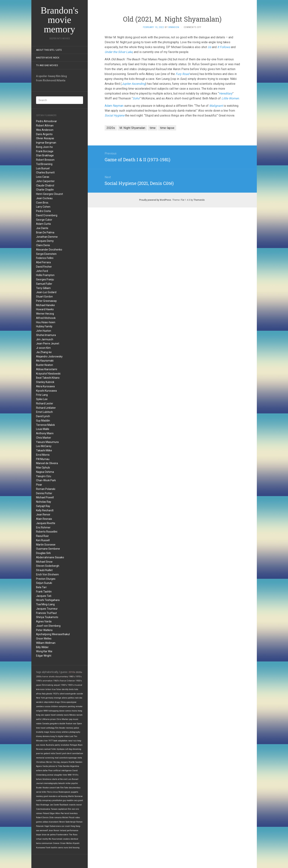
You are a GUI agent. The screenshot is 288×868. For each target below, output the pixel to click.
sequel (57, 685)
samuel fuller (50, 749)
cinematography (51, 783)
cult (67, 749)
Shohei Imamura (46, 335)
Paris (50, 792)
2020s (79, 672)
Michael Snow (44, 562)
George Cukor (44, 220)
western (40, 702)
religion (39, 711)
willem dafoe (42, 771)
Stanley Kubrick (45, 382)
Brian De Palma (45, 232)
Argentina (75, 766)
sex (43, 715)
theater (62, 728)
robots (39, 724)
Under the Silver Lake (119, 52)
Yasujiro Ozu (44, 476)
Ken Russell (43, 540)
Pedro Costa (43, 211)
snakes (67, 839)
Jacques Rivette (46, 523)
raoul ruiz (72, 741)
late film (60, 788)
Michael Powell (45, 497)
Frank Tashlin (44, 592)
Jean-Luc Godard (46, 292)
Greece (56, 843)
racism (79, 715)
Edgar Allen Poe (57, 813)
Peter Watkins (44, 630)
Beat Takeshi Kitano (48, 378)
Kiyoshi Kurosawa (46, 391)
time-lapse (167, 128)
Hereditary (226, 93)
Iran (46, 741)
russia (47, 706)
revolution (65, 745)
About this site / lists (49, 50)
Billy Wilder (42, 647)
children (54, 706)
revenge (58, 698)
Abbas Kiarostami (47, 369)
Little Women (230, 98)
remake (79, 706)
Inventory (74, 813)
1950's (79, 681)
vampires (63, 706)
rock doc (79, 698)
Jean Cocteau (44, 198)
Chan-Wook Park (46, 480)
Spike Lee (42, 399)
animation (48, 681)
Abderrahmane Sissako (50, 557)
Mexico (73, 715)
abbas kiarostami (51, 822)
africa (39, 694)
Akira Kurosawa (45, 386)
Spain (79, 724)
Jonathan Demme (47, 237)
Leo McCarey (44, 446)
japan (39, 685)
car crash (66, 826)
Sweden (79, 762)
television (40, 689)
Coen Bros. (42, 203)
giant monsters (50, 796)
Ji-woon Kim (43, 348)
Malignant (216, 106)
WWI (70, 775)
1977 (51, 741)
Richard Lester (45, 403)
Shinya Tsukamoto (47, 617)
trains (75, 711)
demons (46, 736)
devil (69, 753)
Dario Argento (44, 134)
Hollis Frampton (45, 275)
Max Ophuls (43, 468)
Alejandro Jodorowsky (49, 356)
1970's (78, 677)
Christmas (41, 762)
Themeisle (199, 200)
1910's (75, 775)
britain (48, 689)
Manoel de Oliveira (47, 463)
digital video (63, 736)
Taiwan (54, 809)
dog (70, 749)
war (75, 724)
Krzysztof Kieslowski (48, 374)
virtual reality (42, 839)
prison (53, 719)
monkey (40, 796)
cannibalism (77, 753)
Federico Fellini (45, 258)
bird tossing (74, 848)
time (65, 775)
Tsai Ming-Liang (45, 604)
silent (62, 694)
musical (78, 685)
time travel (41, 728)
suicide (80, 694)
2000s (39, 677)
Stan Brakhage (45, 155)
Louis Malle (43, 429)
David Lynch (43, 416)
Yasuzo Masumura (47, 442)
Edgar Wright (44, 656)
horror (45, 677)
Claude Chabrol (45, 185)
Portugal (74, 745)
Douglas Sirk (43, 553)
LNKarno (46, 719)
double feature (66, 724)
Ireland (63, 831)
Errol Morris (43, 455)
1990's (39, 681)
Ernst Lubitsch (44, 412)
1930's (71, 685)
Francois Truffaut (46, 613)
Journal (39, 783)
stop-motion (49, 702)
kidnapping (54, 711)
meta (80, 758)
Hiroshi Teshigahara (48, 600)
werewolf (44, 831)
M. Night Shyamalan (132, 128)
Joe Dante (42, 228)
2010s (72, 672)
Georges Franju (45, 279)
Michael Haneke (45, 305)
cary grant (78, 800)
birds (71, 689)
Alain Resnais (44, 519)
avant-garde (71, 694)
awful (39, 719)
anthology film (52, 728)
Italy (44, 694)
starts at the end (59, 779)
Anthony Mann (45, 433)
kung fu (54, 736)
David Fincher (44, 267)
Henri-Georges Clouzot (50, 194)
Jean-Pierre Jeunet (48, 344)
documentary (62, 677)
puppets (74, 792)
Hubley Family (44, 326)
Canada (46, 724)
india (53, 753)
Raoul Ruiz (42, 536)
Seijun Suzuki (44, 583)
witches (65, 732)
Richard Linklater (46, 408)
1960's (56, 681)
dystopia (61, 749)
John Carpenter (45, 181)
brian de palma (49, 835)
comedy (60, 715)
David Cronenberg (47, 215)
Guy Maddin (43, 421)
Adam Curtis (43, 224)
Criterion (71, 681)
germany (49, 698)
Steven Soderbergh (48, 566)
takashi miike (64, 783)
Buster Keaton (45, 365)
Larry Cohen (43, 207)
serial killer (41, 792)
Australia (50, 745)
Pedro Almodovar (46, 121)
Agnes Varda (44, 621)
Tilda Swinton (64, 766)
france (63, 681)
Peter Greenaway (46, 301)
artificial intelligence (63, 771)
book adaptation (60, 741)
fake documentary (72, 788)
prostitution (57, 800)
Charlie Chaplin (45, 190)
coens (60, 848)
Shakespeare (64, 792)
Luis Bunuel (43, 168)
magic (47, 732)
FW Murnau (43, 459)
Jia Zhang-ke (44, 352)
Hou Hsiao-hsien (46, 322)
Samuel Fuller (44, 284)
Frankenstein (62, 835)
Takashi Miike (44, 450)
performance (73, 831)
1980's (72, 677)
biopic (39, 835)
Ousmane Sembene (48, 549)
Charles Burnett (45, 173)
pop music (74, 719)
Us (209, 47)
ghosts (49, 694)
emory (59, 732)
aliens (65, 698)
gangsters (54, 724)
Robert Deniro (42, 818)
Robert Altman (45, 126)
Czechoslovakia (43, 809)
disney (39, 736)
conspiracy (47, 800)
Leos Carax (43, 177)
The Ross (73, 835)
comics (68, 711)
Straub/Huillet (44, 570)
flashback (64, 805)
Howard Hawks (45, 309)
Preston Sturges (46, 579)
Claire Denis (43, 245)
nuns (66, 848)
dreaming (77, 749)
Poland (46, 813)
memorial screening (45, 758)
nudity (39, 800)
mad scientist (61, 758)
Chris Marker (44, 438)
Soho (136, 98)
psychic (75, 783)
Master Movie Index (48, 58)
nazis (66, 715)
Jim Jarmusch (45, 339)
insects (72, 805)
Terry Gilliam (43, 288)
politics (71, 698)
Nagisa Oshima (45, 472)
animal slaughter (55, 775)
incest (79, 805)
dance (62, 711)
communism (47, 843)
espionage (72, 758)
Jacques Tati (44, 596)
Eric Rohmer (43, 527)
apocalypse (71, 702)
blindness (47, 779)
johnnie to (53, 766)
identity (65, 689)
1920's (56, 694)
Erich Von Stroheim (47, 574)
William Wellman (46, 643)
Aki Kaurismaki (45, 361)
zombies (40, 706)
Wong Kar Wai (44, 651)
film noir (71, 809)
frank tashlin (51, 848)
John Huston (44, 331)
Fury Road (182, 74)
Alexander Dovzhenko (49, 250)
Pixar (39, 485)
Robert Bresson (45, 160)
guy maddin (68, 800)
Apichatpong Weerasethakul (53, 634)
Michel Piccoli (68, 818)
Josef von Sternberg (48, 626)
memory (70, 728)
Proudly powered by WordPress (155, 200)
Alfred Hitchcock (46, 318)
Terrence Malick (45, 425)
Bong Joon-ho (44, 147)
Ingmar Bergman (46, 143)
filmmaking (48, 685)
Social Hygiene (115, 115)
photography (75, 732)
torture (39, 779)
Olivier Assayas (45, 138)
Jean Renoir (43, 515)
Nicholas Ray (44, 502)
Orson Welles (44, 639)
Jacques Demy (45, 241)
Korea (53, 732)
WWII (46, 711)
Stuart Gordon (44, 297)
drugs (57, 702)
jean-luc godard (43, 753)
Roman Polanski (46, 489)
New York (40, 698)
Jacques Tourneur (47, 609)
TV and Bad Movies (47, 65)
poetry (57, 745)
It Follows (224, 47)
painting (71, 706)
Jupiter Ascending (133, 84)
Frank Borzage (45, 151)
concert (53, 788)
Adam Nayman (114, 106)
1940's (64, 685)
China (63, 702)
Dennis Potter (44, 493)
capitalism (63, 809)
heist (67, 813)
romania (58, 818)
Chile (51, 818)
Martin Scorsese (46, 545)
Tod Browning (44, 164)
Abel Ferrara (43, 262)
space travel (50, 715)
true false (57, 689)
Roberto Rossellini (47, 532)
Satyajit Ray (43, 506)
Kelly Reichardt (45, 510)
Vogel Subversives (53, 826)
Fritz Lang (42, 395)
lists (76, 689)
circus (55, 792)
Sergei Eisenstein (46, 254)
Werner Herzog (45, 314)
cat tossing (63, 796)
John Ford (42, 271)
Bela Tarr (41, 587)
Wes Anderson (45, 130)
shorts (52, 677)
